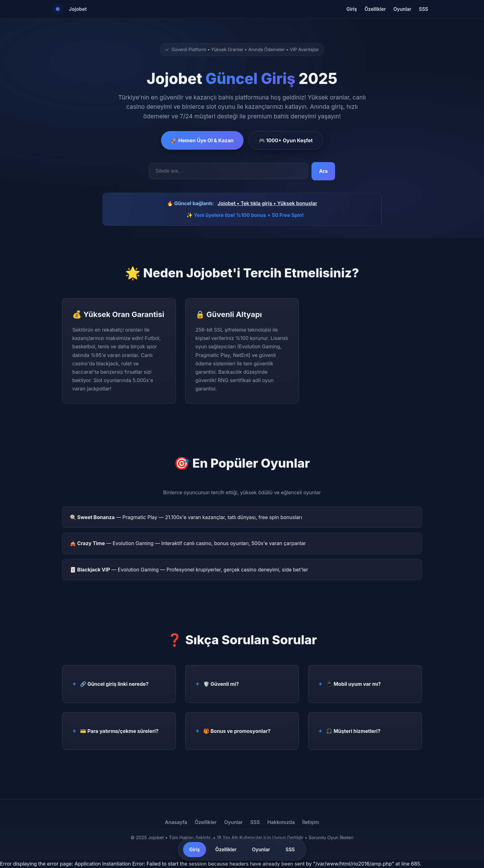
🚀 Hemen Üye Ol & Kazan (202, 140)
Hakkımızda (281, 822)
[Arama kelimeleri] (228, 171)
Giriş (352, 9)
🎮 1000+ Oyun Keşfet (286, 140)
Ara (323, 171)
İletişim (311, 822)
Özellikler (375, 9)
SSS (423, 9)
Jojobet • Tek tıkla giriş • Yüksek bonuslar (267, 203)
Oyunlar (402, 9)
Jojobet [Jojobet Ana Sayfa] (78, 9)
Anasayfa (176, 822)
